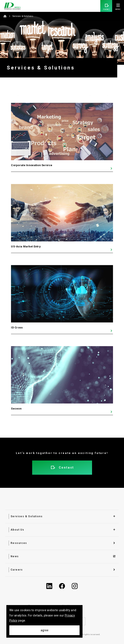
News (15, 556)
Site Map (67, 606)
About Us (17, 530)
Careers (17, 570)
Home (5, 16)
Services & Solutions (27, 516)
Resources (19, 543)
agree (45, 630)
